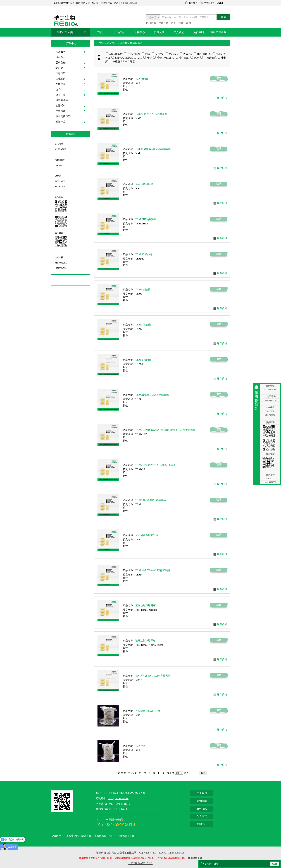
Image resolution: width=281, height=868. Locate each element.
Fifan (146, 54)
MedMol (158, 54)
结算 (275, 864)
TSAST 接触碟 (143, 360)
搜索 (223, 17)
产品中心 (120, 32)
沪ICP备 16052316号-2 (141, 863)
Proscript (186, 54)
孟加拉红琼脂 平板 (146, 606)
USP (138, 58)
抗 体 (58, 89)
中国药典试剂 (63, 116)
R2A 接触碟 (142, 79)
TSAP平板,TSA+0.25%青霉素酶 (153, 570)
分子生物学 (62, 95)
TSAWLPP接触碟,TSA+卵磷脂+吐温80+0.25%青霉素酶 (165, 430)
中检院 (115, 62)
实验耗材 (61, 106)
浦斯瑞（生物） (128, 836)
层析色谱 (61, 63)
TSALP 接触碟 (143, 325)
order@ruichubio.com (118, 798)
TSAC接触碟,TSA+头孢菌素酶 (152, 395)
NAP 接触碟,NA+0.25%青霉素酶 (153, 149)
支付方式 (202, 809)
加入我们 (179, 32)
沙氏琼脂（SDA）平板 (148, 711)
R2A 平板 (141, 746)
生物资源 (61, 111)
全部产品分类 (65, 32)
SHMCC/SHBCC (122, 58)
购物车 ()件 (211, 864)
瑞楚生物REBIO (164, 58)
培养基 (59, 57)
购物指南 (202, 801)
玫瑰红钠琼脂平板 (146, 641)
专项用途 (61, 84)
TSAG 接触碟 (143, 290)
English (220, 3)
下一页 (161, 773)
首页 (100, 32)
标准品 (59, 68)
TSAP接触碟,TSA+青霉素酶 (151, 500)
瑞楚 (148, 58)
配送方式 (202, 816)
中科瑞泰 (128, 62)
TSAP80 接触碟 (144, 254)
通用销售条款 (218, 32)
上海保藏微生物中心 (105, 836)
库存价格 (222, 98)
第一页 (142, 773)
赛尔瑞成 (182, 58)
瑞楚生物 (86, 836)
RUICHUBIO (202, 54)
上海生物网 (72, 836)
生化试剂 (61, 79)
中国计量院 (208, 58)
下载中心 (139, 32)
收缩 (257, 398)
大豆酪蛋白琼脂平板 (147, 535)
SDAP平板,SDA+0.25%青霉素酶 (153, 676)
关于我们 (202, 793)
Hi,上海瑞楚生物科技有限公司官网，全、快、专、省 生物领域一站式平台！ (89, 3)
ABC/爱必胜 (114, 54)
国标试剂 (61, 73)
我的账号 (193, 3)
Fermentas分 (132, 54)
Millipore (172, 54)
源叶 (195, 58)
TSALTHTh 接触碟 (146, 219)
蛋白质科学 (62, 100)
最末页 (170, 773)
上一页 (152, 773)
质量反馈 (159, 32)
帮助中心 (202, 824)
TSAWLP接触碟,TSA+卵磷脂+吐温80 (156, 465)
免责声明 (199, 32)
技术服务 (61, 52)
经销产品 (61, 122)
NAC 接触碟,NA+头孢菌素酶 (151, 114)
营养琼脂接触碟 (144, 184)
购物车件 (209, 3)
